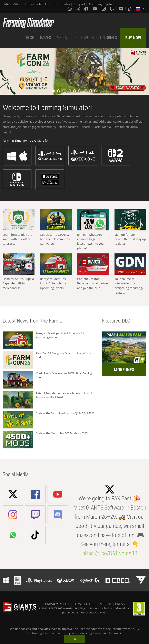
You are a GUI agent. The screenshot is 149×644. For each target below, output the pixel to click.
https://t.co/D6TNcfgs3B (110, 553)
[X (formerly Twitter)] (78, 9)
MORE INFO (124, 370)
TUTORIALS (108, 38)
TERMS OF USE (84, 604)
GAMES (46, 38)
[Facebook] (87, 9)
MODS (89, 38)
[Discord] (121, 9)
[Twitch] (113, 9)
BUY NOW (133, 38)
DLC (76, 38)
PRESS (120, 604)
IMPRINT (105, 604)
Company (96, 4)
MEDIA (62, 38)
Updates (64, 4)
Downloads (33, 4)
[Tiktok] (130, 9)
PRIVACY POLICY (57, 604)
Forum (50, 4)
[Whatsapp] (70, 9)
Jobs (109, 4)
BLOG (30, 38)
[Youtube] (95, 9)
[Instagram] (104, 9)
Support (80, 4)
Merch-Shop (13, 4)
